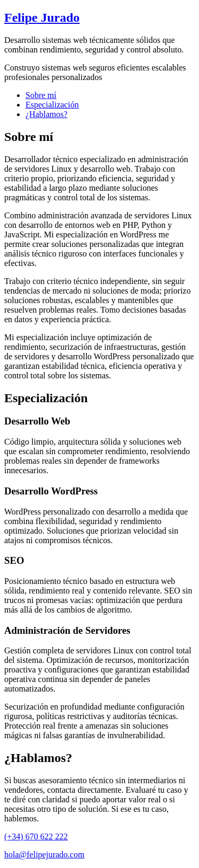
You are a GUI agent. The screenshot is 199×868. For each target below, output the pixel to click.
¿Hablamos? (46, 114)
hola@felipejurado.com (44, 854)
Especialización (52, 105)
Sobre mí (41, 95)
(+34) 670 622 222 (36, 836)
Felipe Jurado (42, 17)
